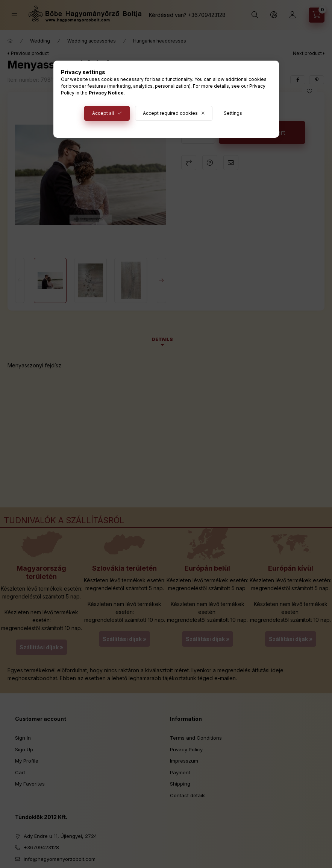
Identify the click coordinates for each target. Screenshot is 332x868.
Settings (233, 113)
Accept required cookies (170, 113)
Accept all (103, 113)
